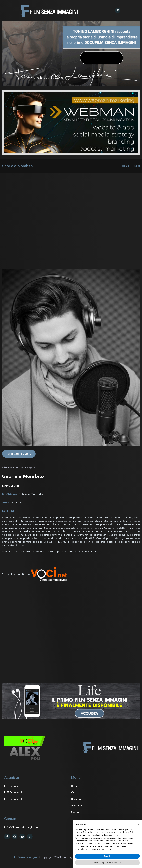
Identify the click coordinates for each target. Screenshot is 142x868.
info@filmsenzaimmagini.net (22, 827)
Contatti (76, 812)
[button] (138, 825)
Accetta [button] (107, 856)
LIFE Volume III (13, 799)
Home (126, 166)
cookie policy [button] (112, 835)
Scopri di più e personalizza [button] (107, 862)
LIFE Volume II (13, 792)
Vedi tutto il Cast (18, 454)
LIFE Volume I (13, 786)
